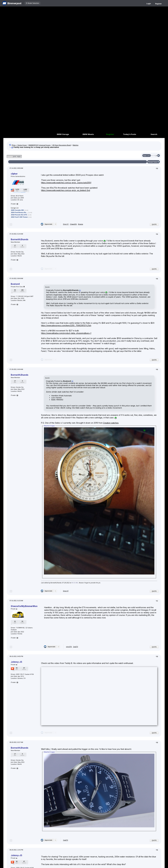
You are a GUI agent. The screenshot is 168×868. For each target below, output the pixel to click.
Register (158, 4)
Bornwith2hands (20, 239)
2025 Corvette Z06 (17, 210)
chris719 (69, 647)
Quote (154, 225)
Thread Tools (153, 162)
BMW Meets (88, 134)
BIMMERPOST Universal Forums (40, 145)
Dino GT (66, 224)
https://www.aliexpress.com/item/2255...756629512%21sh (66, 325)
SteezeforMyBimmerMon (24, 606)
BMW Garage (63, 134)
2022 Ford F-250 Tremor (19, 217)
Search (154, 134)
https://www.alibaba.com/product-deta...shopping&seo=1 (66, 333)
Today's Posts (130, 134)
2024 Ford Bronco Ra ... (19, 212)
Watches (75, 145)
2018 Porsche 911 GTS (19, 215)
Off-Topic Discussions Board (62, 145)
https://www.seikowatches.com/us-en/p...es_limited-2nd (66, 190)
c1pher (14, 174)
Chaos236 (73, 224)
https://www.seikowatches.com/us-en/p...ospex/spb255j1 (66, 183)
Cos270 (76, 647)
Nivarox (80, 224)
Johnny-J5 (16, 662)
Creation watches (111, 423)
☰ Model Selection (32, 3)
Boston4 (15, 284)
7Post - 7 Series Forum (19, 145)
